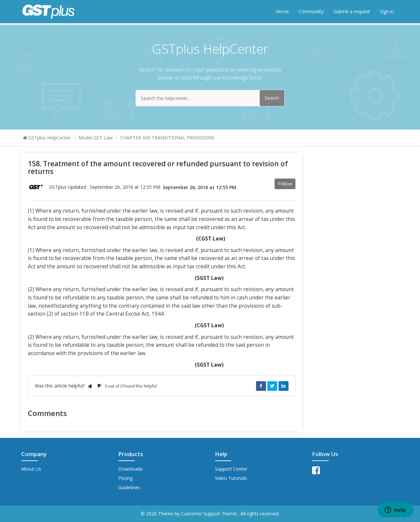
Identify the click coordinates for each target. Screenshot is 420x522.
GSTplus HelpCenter (50, 138)
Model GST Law (96, 138)
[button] (90, 386)
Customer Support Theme (210, 514)
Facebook (261, 386)
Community (311, 11)
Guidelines (129, 487)
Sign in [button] (387, 11)
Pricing (125, 478)
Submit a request (352, 11)
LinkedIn (284, 386)
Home (282, 11)
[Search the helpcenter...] (210, 98)
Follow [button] (285, 184)
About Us (31, 469)
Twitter (272, 386)
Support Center (231, 469)
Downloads (131, 469)
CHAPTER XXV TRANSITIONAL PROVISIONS (167, 138)
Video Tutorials (231, 478)
